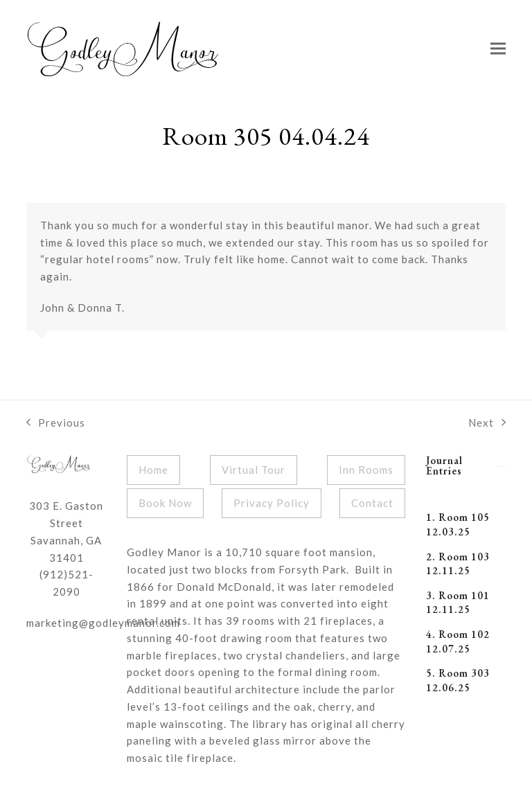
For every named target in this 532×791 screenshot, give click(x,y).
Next (487, 424)
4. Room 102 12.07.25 (458, 641)
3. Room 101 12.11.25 (458, 603)
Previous (56, 424)
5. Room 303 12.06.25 (458, 680)
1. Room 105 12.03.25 (458, 524)
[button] (498, 49)
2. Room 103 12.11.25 (458, 564)
